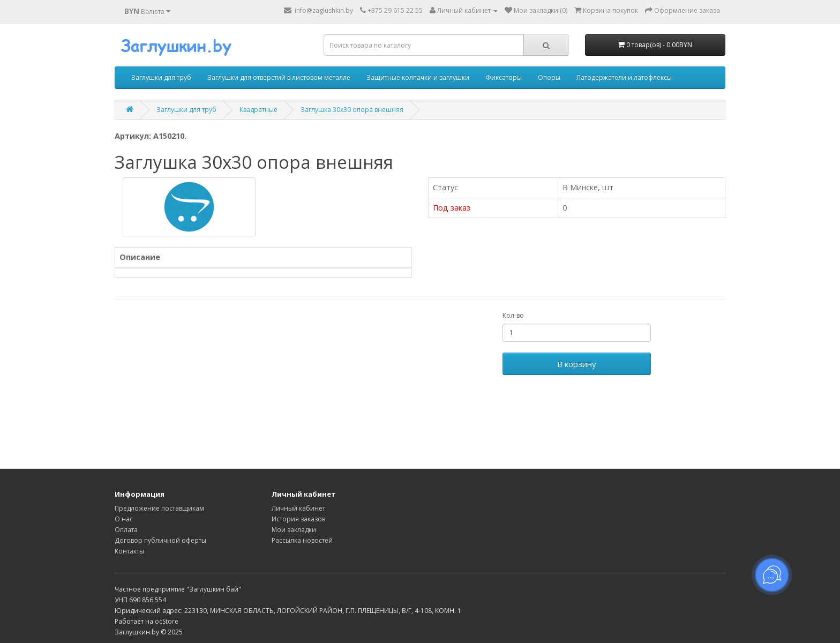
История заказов (298, 519)
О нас (124, 519)
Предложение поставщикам (159, 508)
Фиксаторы (504, 77)
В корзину (577, 364)
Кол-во (513, 315)
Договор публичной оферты (160, 540)
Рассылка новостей (302, 540)
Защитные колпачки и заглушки (418, 77)
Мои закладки (294, 530)
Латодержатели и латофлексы (624, 77)
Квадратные (258, 110)
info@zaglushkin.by (318, 10)
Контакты (129, 551)
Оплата (126, 530)
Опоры (549, 77)
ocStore (167, 621)
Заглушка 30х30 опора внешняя (352, 110)
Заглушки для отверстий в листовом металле (279, 77)
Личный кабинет (298, 508)
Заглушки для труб (161, 77)
